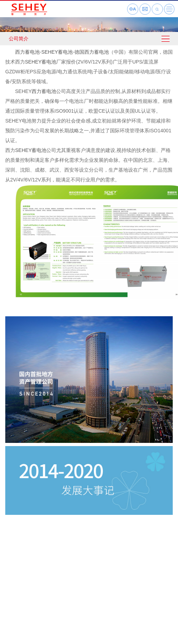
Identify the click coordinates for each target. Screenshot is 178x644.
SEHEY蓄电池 (57, 52)
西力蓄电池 (27, 52)
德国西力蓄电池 (92, 52)
